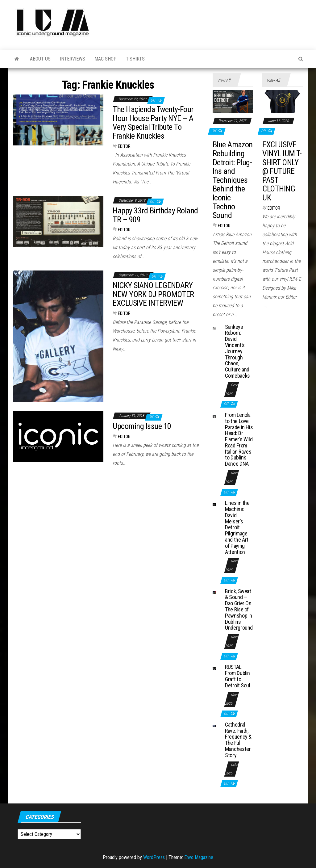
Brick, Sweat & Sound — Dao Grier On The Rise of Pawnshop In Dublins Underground (239, 610)
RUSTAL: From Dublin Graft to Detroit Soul (238, 676)
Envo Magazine (199, 857)
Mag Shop (106, 59)
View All (224, 80)
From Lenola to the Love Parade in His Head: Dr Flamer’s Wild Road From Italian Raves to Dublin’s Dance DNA (239, 439)
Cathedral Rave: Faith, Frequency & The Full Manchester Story (238, 740)
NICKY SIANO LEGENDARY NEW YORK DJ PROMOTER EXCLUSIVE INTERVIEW (153, 294)
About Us (40, 59)
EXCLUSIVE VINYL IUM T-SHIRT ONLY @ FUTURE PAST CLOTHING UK (282, 171)
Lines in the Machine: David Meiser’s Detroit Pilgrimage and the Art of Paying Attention (237, 527)
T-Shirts (135, 59)
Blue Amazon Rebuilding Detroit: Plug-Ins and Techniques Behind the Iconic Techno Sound (233, 180)
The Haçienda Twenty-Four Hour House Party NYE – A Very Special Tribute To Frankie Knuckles (153, 123)
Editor (124, 146)
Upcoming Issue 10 (142, 426)
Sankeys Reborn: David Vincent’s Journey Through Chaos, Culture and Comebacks (237, 351)
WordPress (154, 857)
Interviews (73, 59)
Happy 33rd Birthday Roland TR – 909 (155, 215)
